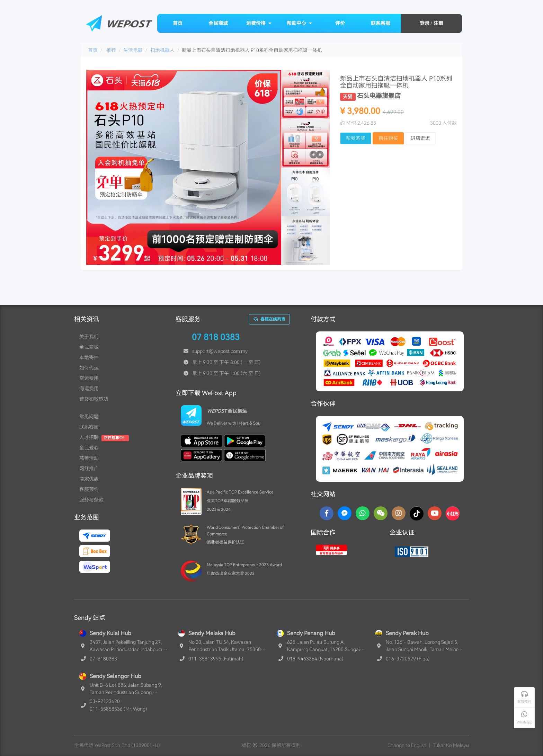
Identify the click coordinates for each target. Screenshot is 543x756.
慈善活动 (89, 458)
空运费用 (89, 378)
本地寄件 (89, 357)
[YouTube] (435, 513)
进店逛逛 (420, 138)
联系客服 (381, 23)
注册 (438, 23)
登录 (425, 23)
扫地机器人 (162, 50)
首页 (178, 23)
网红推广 (89, 469)
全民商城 (218, 23)
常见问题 (89, 417)
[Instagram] (399, 513)
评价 (340, 23)
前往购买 (388, 138)
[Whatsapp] (363, 513)
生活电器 (133, 50)
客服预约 (89, 489)
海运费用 (89, 389)
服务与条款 (91, 500)
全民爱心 (89, 448)
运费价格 (259, 23)
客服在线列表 (269, 319)
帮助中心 (300, 23)
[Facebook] (327, 513)
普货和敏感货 (94, 399)
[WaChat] (381, 513)
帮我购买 (356, 138)
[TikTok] (417, 513)
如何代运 (89, 368)
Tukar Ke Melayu (451, 745)
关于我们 (89, 337)
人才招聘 (89, 437)
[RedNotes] (453, 513)
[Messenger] (345, 513)
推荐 (111, 50)
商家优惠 (89, 479)
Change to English (407, 745)
